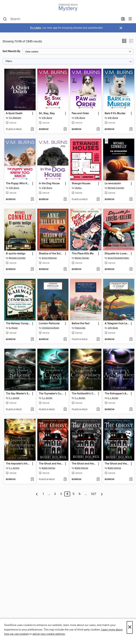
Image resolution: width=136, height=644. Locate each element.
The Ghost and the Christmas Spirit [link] (117, 464)
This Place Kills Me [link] (83, 254)
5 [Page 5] (74, 494)
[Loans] (123, 20)
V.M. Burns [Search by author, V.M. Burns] (47, 118)
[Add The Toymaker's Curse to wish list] (65, 410)
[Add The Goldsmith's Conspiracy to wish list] (98, 410)
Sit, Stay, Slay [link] (47, 113)
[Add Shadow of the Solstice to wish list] (65, 269)
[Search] (5, 19)
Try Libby (35, 28)
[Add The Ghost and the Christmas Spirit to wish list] (131, 480)
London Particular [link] (49, 324)
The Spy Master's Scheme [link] (18, 394)
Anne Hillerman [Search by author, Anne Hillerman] (49, 258)
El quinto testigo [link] (16, 254)
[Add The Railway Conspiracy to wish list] (32, 340)
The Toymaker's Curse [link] (51, 394)
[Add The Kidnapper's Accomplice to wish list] (131, 410)
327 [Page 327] (93, 494)
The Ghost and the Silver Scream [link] (51, 464)
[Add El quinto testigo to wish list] (32, 269)
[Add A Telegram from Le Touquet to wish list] (131, 340)
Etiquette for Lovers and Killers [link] (117, 254)
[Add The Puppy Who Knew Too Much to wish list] (32, 200)
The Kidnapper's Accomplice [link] (117, 394)
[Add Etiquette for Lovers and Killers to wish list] (131, 269)
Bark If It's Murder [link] (115, 113)
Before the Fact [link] (81, 324)
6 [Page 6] (80, 494)
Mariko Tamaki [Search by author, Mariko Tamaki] (82, 258)
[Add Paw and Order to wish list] (98, 129)
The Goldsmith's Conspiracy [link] (84, 394)
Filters (9, 61)
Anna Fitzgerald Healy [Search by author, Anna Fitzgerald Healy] (118, 258)
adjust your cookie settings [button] (49, 634)
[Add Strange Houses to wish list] (98, 200)
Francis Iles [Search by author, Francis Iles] (80, 328)
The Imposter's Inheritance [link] (18, 464)
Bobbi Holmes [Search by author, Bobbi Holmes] (49, 468)
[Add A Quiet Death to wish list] (32, 129)
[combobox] (61, 19)
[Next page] (102, 494)
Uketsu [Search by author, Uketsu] (78, 188)
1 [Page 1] (43, 494)
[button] (124, 42)
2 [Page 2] (55, 494)
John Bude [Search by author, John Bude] (113, 328)
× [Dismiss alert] (121, 28)
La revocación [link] (113, 184)
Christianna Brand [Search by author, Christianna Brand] (50, 328)
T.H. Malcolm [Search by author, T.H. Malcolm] (15, 118)
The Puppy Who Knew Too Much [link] (18, 184)
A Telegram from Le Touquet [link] (117, 324)
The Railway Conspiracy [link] (18, 324)
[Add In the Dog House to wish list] (65, 200)
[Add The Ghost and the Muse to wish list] (98, 480)
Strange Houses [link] (81, 184)
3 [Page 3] (61, 494)
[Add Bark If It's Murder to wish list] (131, 129)
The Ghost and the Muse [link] (84, 464)
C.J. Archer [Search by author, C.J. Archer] (14, 398)
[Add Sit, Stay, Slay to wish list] (65, 129)
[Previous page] (37, 494)
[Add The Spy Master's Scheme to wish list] (32, 410)
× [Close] (130, 627)
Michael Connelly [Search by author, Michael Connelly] (116, 188)
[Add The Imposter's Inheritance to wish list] (32, 480)
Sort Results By (11, 51)
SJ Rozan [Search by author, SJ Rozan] (13, 328)
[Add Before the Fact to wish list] (98, 340)
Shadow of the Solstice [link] (51, 254)
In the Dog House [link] (49, 184)
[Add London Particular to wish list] (65, 340)
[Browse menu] (130, 19)
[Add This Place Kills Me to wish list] (98, 269)
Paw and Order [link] (80, 113)
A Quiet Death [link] (14, 113)
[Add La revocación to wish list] (131, 200)
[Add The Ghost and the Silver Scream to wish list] (65, 480)
